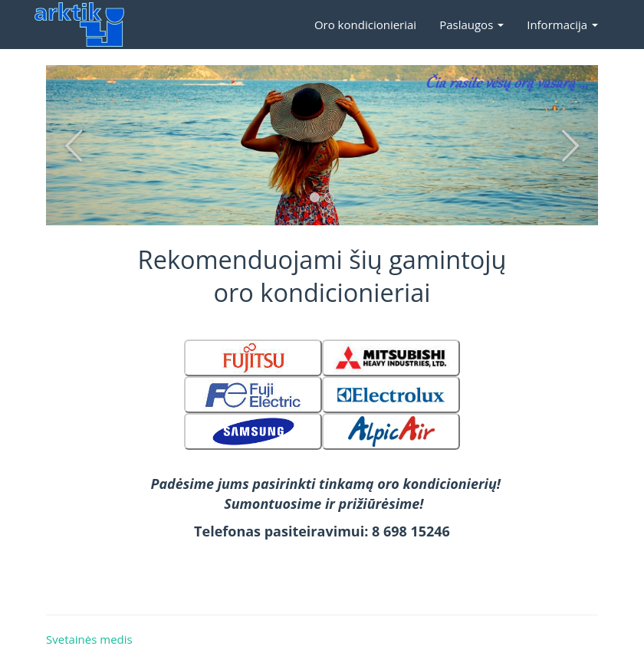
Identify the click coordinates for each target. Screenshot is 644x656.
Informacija (562, 25)
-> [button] (570, 145)
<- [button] (74, 145)
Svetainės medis (89, 639)
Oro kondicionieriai (365, 25)
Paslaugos (472, 25)
